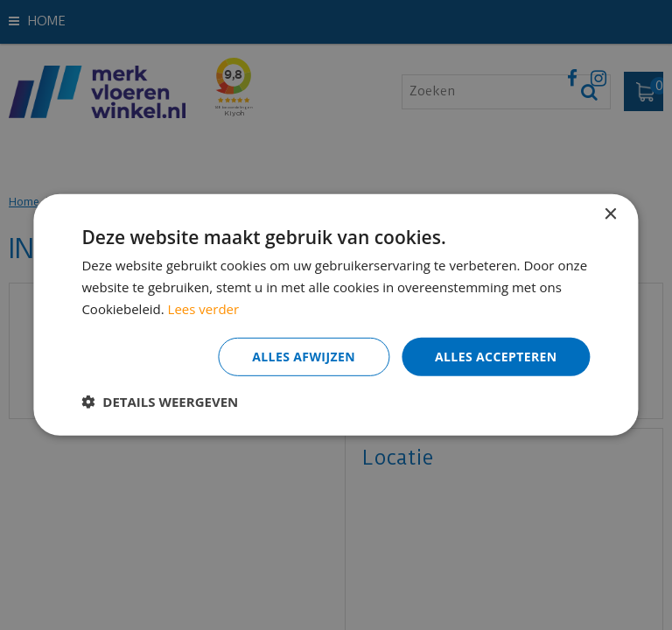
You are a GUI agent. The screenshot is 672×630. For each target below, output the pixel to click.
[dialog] (336, 315)
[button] (160, 402)
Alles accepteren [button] (496, 356)
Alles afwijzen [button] (304, 356)
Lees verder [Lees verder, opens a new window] (204, 309)
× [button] (610, 215)
